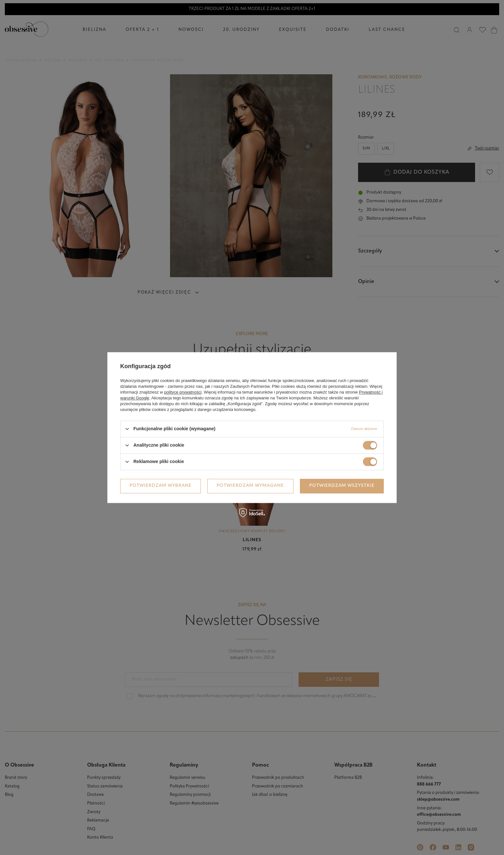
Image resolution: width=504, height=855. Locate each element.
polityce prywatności (183, 392)
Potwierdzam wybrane (161, 486)
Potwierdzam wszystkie (342, 486)
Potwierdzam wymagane (250, 486)
